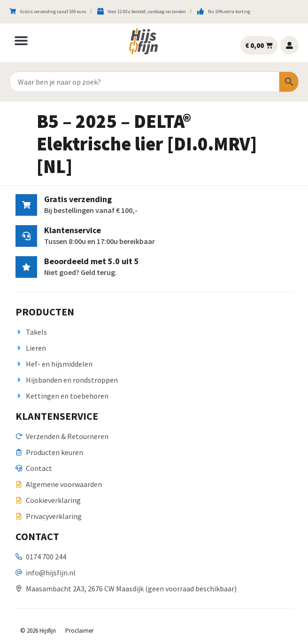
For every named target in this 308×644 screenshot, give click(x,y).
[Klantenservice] (26, 236)
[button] (21, 40)
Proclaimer (79, 631)
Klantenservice (73, 230)
